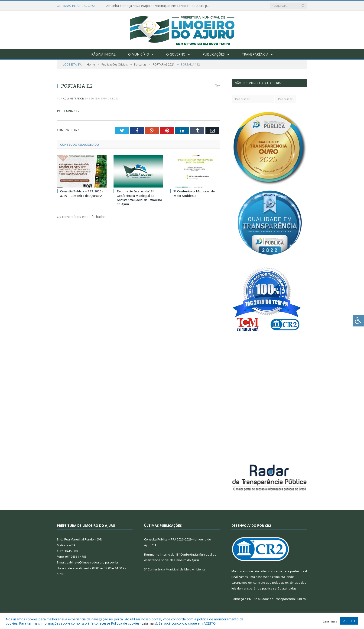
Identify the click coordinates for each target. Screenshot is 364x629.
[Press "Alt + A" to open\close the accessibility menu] (358, 321)
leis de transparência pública (252, 588)
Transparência (255, 54)
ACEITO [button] (349, 621)
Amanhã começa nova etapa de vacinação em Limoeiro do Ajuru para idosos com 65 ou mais (160, 6)
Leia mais (149, 623)
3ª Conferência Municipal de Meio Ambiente (194, 193)
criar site (260, 571)
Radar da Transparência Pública (283, 599)
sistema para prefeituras (289, 571)
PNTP (251, 599)
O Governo (176, 54)
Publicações (214, 54)
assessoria (263, 577)
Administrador (73, 98)
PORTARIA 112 (68, 111)
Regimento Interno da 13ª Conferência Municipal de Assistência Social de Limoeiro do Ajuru (139, 198)
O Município (139, 54)
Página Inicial (103, 54)
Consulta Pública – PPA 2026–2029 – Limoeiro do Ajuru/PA (82, 193)
